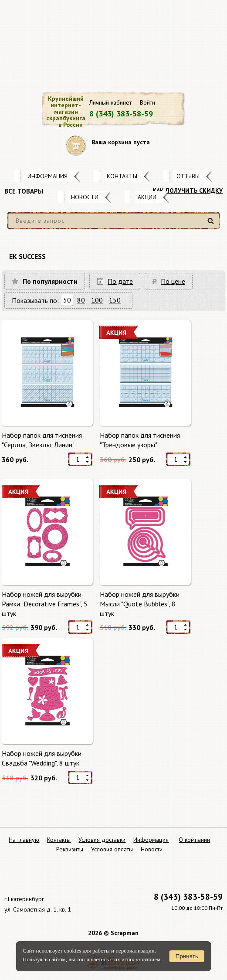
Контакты (122, 176)
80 (81, 300)
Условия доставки (102, 840)
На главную (24, 840)
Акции (147, 197)
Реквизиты (70, 849)
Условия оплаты (112, 849)
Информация (47, 176)
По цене (173, 281)
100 (97, 300)
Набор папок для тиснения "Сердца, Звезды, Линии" (42, 440)
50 (67, 300)
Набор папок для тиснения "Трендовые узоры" (140, 440)
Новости (85, 197)
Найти (212, 224)
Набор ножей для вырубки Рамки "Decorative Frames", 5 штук (45, 604)
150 (115, 300)
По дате (120, 281)
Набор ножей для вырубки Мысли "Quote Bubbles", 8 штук (140, 604)
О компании (194, 840)
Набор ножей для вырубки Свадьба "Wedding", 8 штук (42, 758)
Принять (187, 956)
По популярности (50, 281)
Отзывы (188, 176)
